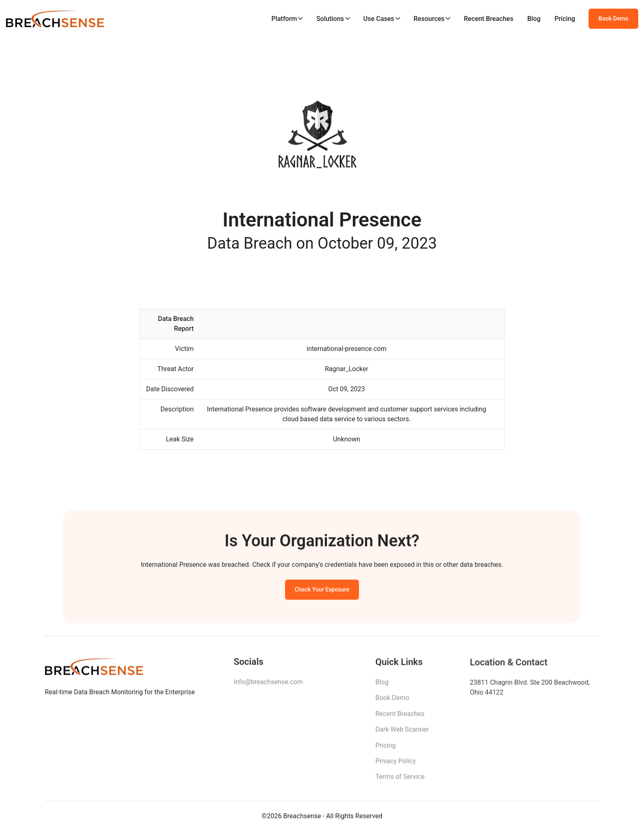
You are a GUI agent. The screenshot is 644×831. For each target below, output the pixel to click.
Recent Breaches (489, 19)
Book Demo (613, 18)
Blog (534, 19)
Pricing (565, 19)
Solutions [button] (330, 19)
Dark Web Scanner (402, 733)
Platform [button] (284, 19)
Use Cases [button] (378, 19)
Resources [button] (429, 19)
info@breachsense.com (268, 684)
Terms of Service (400, 780)
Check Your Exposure (322, 591)
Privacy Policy (396, 764)
